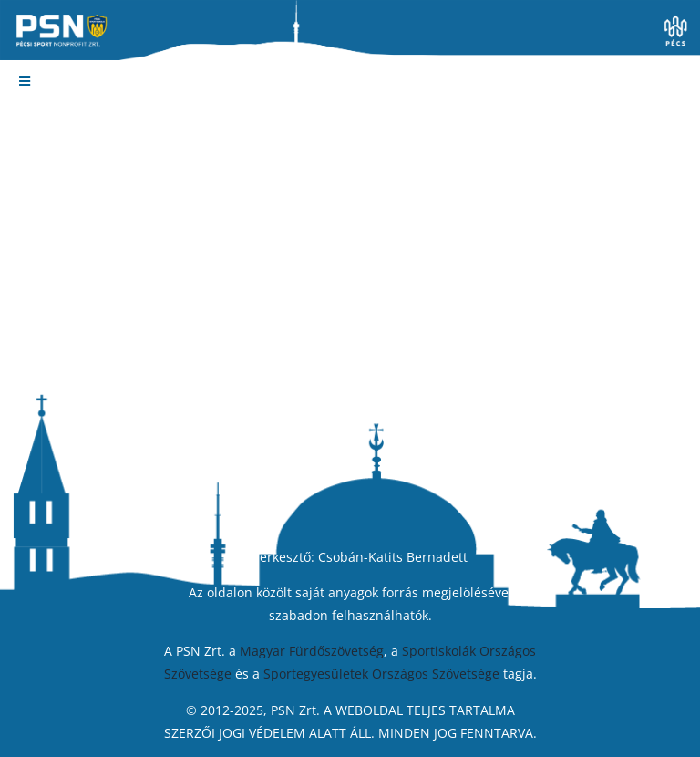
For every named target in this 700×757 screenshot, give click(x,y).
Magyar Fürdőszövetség (312, 651)
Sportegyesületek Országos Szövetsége (381, 674)
